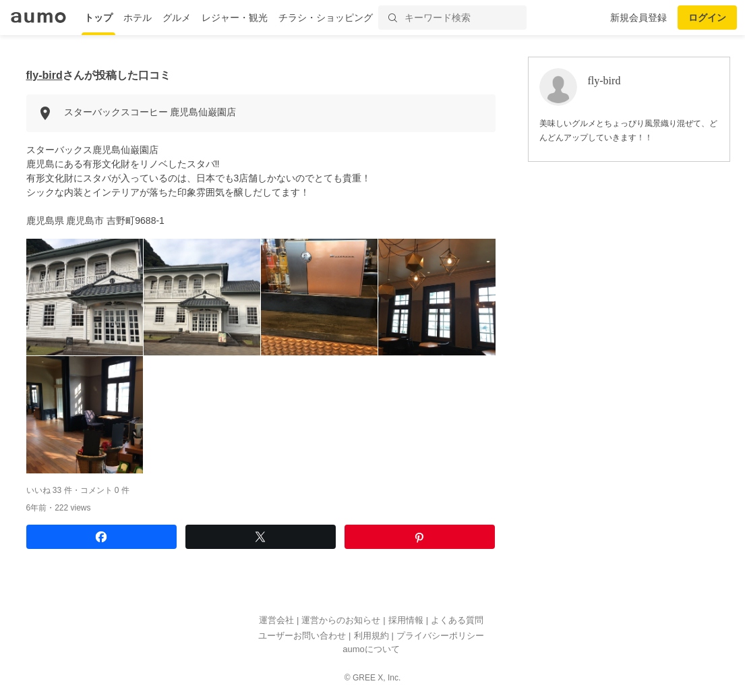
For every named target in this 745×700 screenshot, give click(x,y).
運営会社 (276, 620)
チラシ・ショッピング (326, 18)
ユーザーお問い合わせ (302, 636)
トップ (98, 18)
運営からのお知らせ (341, 620)
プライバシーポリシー (440, 636)
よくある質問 (457, 620)
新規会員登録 (638, 18)
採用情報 (406, 620)
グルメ (177, 18)
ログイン (707, 18)
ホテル (138, 18)
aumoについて (371, 649)
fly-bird (44, 75)
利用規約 (371, 636)
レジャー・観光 (235, 18)
